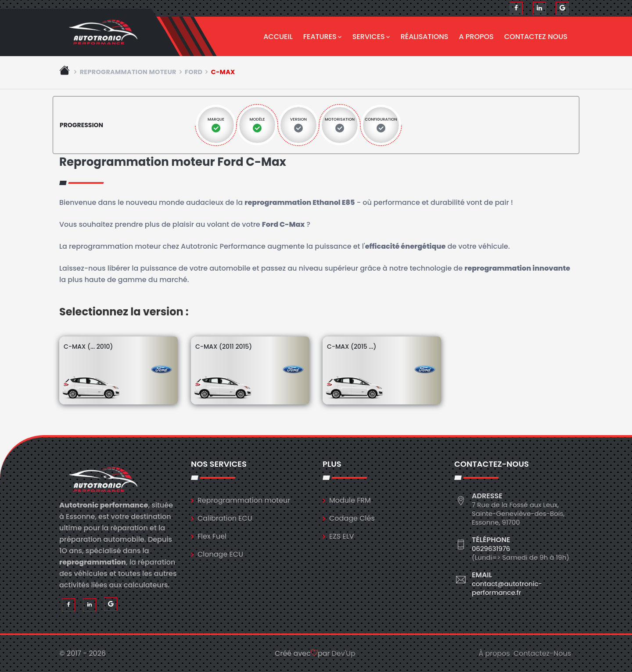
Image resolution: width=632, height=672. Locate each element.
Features (323, 37)
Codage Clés (352, 518)
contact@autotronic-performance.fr (507, 588)
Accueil (278, 37)
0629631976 (491, 549)
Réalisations (425, 37)
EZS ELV (341, 536)
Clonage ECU (220, 554)
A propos (476, 37)
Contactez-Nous (542, 653)
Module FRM (350, 500)
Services (371, 37)
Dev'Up (344, 653)
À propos (494, 653)
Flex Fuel (212, 536)
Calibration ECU (225, 518)
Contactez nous (536, 37)
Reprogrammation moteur (128, 72)
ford (194, 72)
